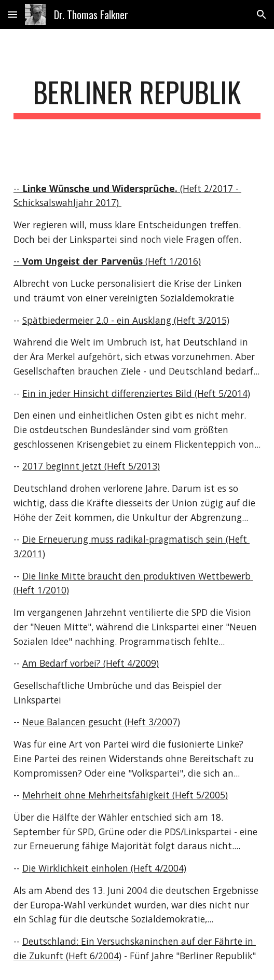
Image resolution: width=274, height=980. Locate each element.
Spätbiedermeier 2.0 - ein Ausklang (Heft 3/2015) (126, 320)
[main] (137, 97)
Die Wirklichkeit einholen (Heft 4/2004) (104, 868)
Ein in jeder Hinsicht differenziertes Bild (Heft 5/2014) (136, 393)
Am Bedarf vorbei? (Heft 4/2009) (91, 663)
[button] (12, 14)
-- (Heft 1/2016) (107, 261)
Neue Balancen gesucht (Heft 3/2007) (101, 722)
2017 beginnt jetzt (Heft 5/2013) (91, 466)
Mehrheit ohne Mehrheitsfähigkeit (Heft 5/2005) (125, 795)
